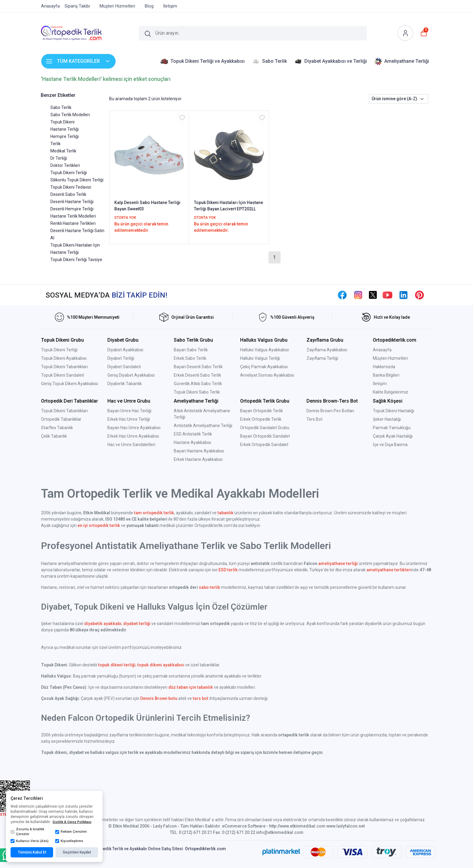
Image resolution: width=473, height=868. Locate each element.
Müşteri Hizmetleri (390, 358)
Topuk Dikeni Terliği (69, 173)
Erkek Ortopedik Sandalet (264, 445)
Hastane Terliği (65, 129)
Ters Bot (314, 419)
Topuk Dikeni (62, 122)
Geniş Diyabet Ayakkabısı (131, 375)
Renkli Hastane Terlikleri (73, 223)
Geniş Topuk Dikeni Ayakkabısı (70, 384)
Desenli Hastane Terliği (72, 202)
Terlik (56, 144)
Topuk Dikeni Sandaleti (63, 375)
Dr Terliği (59, 158)
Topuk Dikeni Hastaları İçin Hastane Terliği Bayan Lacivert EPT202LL (229, 206)
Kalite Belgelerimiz (390, 392)
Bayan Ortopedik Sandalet (265, 436)
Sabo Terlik (61, 107)
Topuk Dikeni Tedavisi (71, 187)
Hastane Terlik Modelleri (73, 216)
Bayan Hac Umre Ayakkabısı (134, 428)
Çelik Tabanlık (54, 436)
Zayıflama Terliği (322, 358)
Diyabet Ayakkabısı (125, 350)
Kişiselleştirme (69, 841)
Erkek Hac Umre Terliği (129, 419)
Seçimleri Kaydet (77, 852)
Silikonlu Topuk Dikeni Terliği (77, 180)
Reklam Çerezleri (71, 832)
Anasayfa (382, 350)
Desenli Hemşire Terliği (72, 209)
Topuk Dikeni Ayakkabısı (64, 358)
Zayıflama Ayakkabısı (327, 350)
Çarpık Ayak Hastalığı (393, 436)
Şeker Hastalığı (387, 419)
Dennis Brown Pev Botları (330, 411)
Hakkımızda (384, 367)
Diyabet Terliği (121, 358)
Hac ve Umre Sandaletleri (131, 445)
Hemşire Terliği (65, 136)
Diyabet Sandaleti (124, 367)
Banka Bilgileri (386, 375)
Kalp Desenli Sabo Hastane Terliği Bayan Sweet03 (147, 206)
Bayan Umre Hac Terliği (129, 411)
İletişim (380, 384)
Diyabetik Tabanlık (125, 384)
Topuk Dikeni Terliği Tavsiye (76, 260)
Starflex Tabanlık (57, 428)
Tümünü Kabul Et (32, 852)
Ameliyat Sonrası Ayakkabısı (267, 375)
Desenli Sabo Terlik (68, 194)
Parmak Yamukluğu (392, 428)
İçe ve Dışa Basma (390, 445)
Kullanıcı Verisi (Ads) (30, 841)
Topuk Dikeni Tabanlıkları (64, 367)
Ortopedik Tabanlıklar (61, 419)
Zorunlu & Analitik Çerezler (27, 832)
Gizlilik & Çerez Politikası (72, 822)
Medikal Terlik (63, 151)
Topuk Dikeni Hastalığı (394, 411)
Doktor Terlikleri (65, 165)
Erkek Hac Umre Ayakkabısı (133, 436)
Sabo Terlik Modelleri (70, 115)
